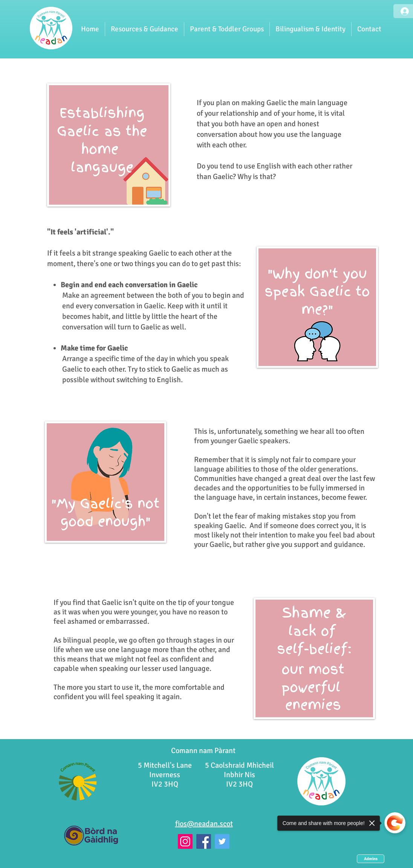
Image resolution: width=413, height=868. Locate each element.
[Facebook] (204, 841)
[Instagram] (185, 841)
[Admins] (371, 859)
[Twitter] (222, 841)
